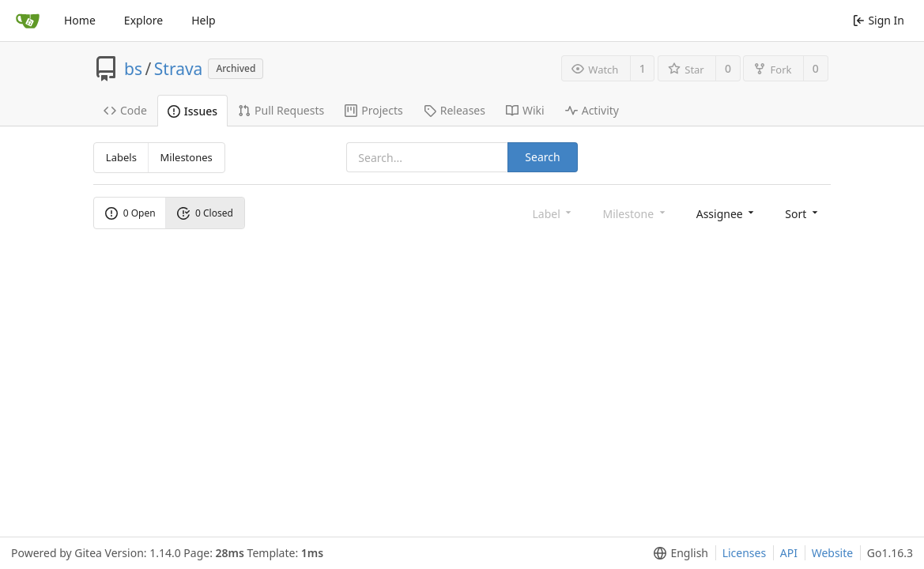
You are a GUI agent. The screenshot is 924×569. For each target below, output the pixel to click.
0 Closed (205, 213)
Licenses (745, 553)
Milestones (187, 157)
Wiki (525, 110)
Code (125, 110)
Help (204, 20)
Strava (179, 69)
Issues (192, 111)
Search (542, 157)
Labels (121, 157)
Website (833, 553)
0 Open (130, 213)
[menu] (727, 213)
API (789, 553)
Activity (592, 110)
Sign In (879, 20)
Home (80, 20)
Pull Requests (281, 110)
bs (133, 69)
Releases (454, 110)
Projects (373, 110)
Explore (143, 20)
